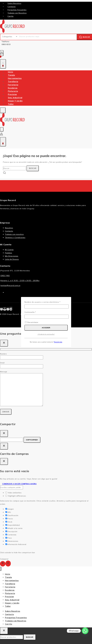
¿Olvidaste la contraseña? (46, 334)
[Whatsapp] (85, 631)
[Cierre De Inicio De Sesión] (4, 446)
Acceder (46, 328)
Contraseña (35, 312)
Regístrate (58, 342)
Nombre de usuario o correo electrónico (46, 302)
